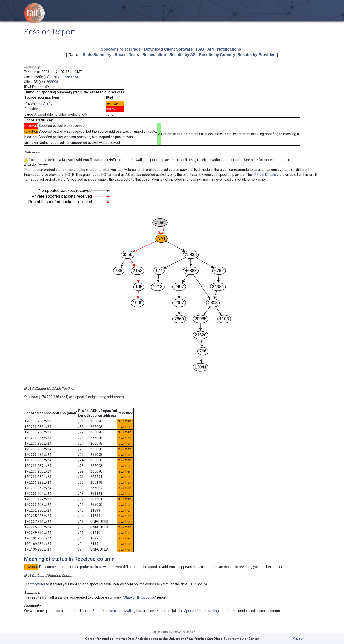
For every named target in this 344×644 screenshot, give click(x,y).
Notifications (229, 49)
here (254, 160)
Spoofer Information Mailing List (117, 611)
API (211, 49)
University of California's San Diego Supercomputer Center (214, 639)
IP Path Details (264, 175)
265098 (52, 82)
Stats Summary (97, 55)
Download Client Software (168, 49)
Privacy (298, 638)
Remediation (154, 55)
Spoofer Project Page (121, 49)
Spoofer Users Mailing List (205, 611)
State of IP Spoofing (139, 597)
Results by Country (217, 55)
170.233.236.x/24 (65, 77)
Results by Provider (256, 55)
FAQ (200, 49)
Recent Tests (127, 55)
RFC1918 (46, 103)
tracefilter (38, 584)
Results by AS (183, 55)
